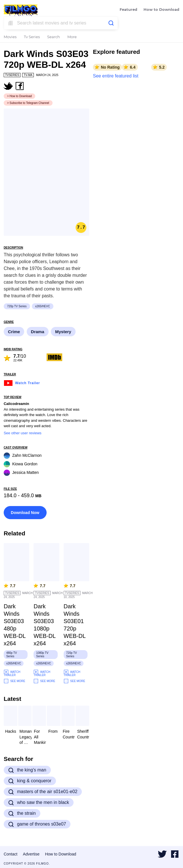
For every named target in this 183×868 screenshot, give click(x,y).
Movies (10, 37)
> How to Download (19, 96)
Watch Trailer (22, 382)
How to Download (161, 10)
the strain (22, 813)
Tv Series (32, 37)
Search (54, 37)
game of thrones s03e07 (37, 824)
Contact (11, 854)
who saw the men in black (39, 803)
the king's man (27, 770)
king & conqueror (30, 781)
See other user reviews (23, 433)
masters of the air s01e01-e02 (43, 792)
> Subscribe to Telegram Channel (28, 103)
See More (14, 681)
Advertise (31, 854)
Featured (128, 10)
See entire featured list (116, 76)
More (72, 37)
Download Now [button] (25, 513)
